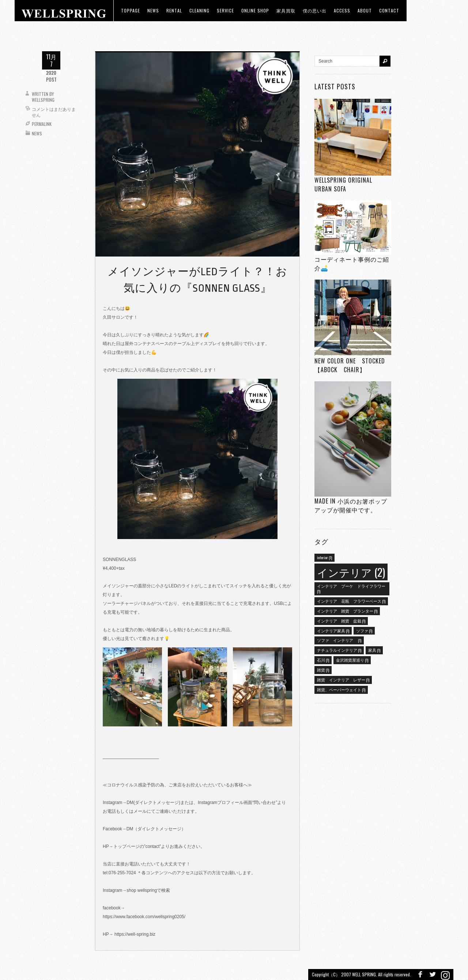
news (153, 10)
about (365, 10)
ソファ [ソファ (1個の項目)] (364, 631)
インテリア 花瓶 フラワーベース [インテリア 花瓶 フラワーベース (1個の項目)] (351, 601)
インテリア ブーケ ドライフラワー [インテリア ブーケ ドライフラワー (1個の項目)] (351, 588)
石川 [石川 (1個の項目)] (323, 660)
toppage (131, 10)
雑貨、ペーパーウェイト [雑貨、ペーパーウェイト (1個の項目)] (341, 689)
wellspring (43, 100)
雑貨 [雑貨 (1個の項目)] (323, 670)
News (37, 133)
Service (225, 10)
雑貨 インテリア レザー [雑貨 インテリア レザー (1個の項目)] (343, 680)
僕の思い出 (315, 10)
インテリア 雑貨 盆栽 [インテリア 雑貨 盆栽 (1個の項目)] (341, 621)
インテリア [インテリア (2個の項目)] (351, 572)
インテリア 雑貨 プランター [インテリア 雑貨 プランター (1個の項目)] (347, 611)
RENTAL (174, 10)
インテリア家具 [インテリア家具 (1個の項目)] (333, 631)
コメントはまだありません (54, 112)
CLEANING (199, 10)
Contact (389, 10)
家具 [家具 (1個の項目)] (374, 650)
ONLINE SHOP (255, 10)
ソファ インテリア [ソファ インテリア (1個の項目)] (339, 640)
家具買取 (286, 10)
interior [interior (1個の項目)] (324, 557)
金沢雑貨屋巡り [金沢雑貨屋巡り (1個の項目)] (352, 660)
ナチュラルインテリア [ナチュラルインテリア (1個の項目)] (339, 650)
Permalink (42, 124)
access (342, 10)
